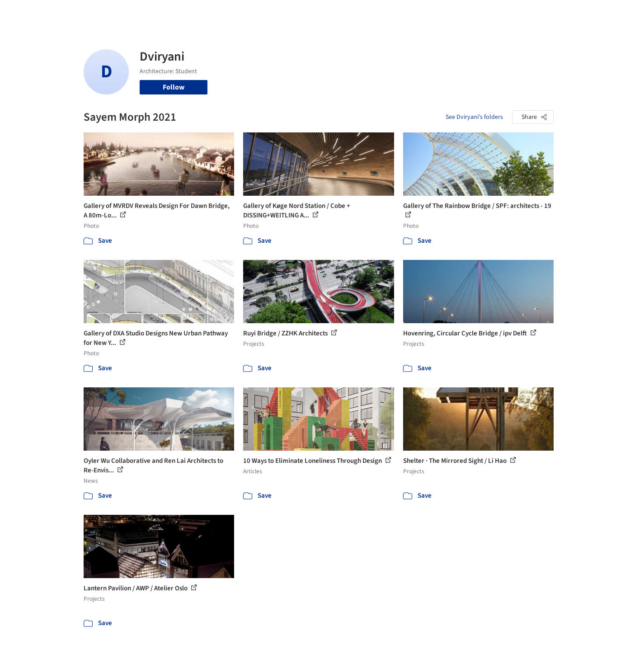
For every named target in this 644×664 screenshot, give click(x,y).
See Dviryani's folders (474, 117)
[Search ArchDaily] (176, 13)
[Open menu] (593, 13)
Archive (473, 13)
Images (315, 13)
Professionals (409, 13)
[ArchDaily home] (51, 13)
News (446, 13)
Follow (174, 87)
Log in (519, 13)
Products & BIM (357, 13)
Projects (284, 13)
